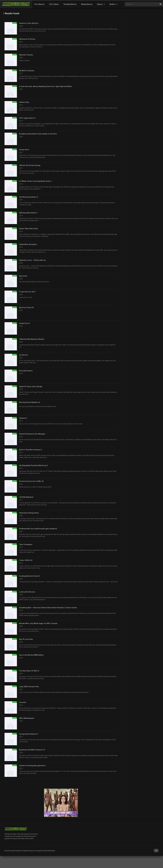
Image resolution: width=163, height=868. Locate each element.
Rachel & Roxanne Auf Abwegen (32, 434)
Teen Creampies (26, 544)
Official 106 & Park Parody (30, 165)
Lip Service (24, 355)
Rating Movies (87, 4)
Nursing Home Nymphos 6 (30, 402)
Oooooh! (23, 702)
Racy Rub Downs (26, 371)
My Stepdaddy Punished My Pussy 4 (33, 465)
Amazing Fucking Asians (29, 513)
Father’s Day (24, 102)
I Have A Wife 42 (26, 560)
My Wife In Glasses (27, 71)
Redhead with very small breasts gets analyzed (38, 529)
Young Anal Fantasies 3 (29, 734)
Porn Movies (39, 4)
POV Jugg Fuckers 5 (27, 118)
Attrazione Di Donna (27, 39)
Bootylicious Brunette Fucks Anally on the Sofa (38, 134)
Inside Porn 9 (24, 323)
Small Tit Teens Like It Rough (31, 387)
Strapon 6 (23, 418)
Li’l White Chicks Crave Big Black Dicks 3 (35, 181)
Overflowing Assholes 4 (29, 197)
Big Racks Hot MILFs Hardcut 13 (32, 750)
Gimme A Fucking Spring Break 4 (32, 766)
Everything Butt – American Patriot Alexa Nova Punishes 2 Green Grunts (48, 608)
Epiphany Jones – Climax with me (33, 260)
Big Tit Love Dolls (26, 639)
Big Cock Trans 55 (26, 308)
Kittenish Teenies (26, 55)
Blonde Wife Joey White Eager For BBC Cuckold (38, 623)
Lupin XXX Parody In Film (29, 687)
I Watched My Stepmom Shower (32, 339)
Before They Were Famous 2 (31, 450)
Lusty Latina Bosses (27, 592)
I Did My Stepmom (26, 497)
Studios (112, 4)
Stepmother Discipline (28, 244)
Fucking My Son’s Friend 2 (29, 576)
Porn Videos (54, 4)
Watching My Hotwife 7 (28, 213)
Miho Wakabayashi (27, 718)
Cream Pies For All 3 (27, 292)
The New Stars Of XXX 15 (29, 671)
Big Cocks (23, 276)
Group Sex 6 (24, 150)
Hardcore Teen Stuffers (29, 23)
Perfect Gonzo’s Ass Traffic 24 (31, 481)
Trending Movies (70, 4)
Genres (100, 4)
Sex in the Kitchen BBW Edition (31, 655)
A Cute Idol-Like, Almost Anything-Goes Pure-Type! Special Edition (46, 86)
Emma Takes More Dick (29, 229)
